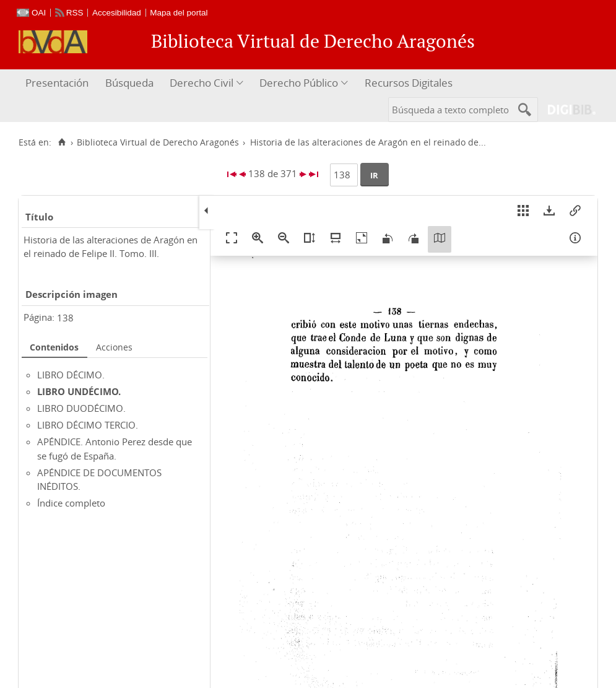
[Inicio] (62, 142)
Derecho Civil (202, 83)
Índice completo (71, 503)
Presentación (57, 83)
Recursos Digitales (409, 83)
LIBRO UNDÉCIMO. (79, 391)
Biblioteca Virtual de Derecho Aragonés (158, 142)
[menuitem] (59, 83)
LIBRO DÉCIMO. (71, 375)
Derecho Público (299, 83)
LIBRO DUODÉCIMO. (81, 408)
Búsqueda (129, 83)
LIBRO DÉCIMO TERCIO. (88, 425)
